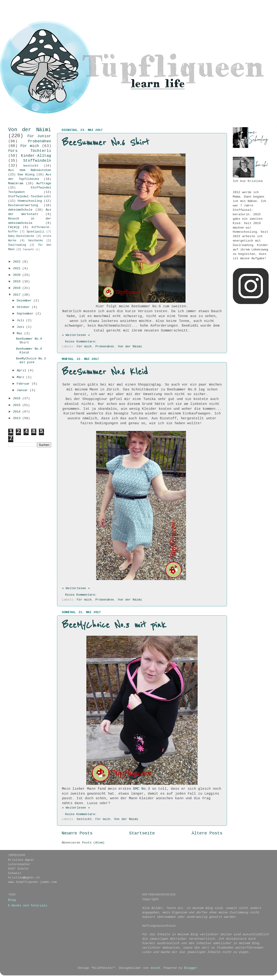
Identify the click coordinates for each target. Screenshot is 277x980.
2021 (18, 269)
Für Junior (39, 136)
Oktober (24, 307)
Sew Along (26, 175)
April (22, 371)
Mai (20, 334)
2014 (18, 412)
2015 (18, 405)
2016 (18, 399)
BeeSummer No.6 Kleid (105, 372)
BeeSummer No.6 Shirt (105, 143)
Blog (12, 900)
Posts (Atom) (93, 843)
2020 (18, 275)
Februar (24, 384)
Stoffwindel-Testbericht (30, 197)
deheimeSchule (20, 210)
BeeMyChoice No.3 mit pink (114, 625)
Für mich (84, 347)
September (26, 314)
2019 (18, 282)
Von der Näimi (130, 347)
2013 (18, 418)
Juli (21, 321)
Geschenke (35, 241)
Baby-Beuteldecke (21, 236)
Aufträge (44, 184)
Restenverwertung (23, 206)
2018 (18, 288)
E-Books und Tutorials (28, 906)
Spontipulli (35, 232)
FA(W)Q (14, 227)
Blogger (191, 968)
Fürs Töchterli (30, 151)
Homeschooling (30, 201)
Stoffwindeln (37, 161)
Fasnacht (28, 250)
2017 (18, 295)
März (21, 377)
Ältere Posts (207, 833)
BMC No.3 (142, 789)
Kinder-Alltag (36, 156)
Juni (21, 327)
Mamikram (16, 184)
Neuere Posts (77, 833)
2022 (18, 262)
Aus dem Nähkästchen (30, 170)
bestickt (84, 819)
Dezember (25, 301)
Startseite (142, 833)
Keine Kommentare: (82, 342)
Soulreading (17, 245)
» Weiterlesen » (76, 335)
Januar (23, 391)
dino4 (155, 968)
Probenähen (105, 347)
